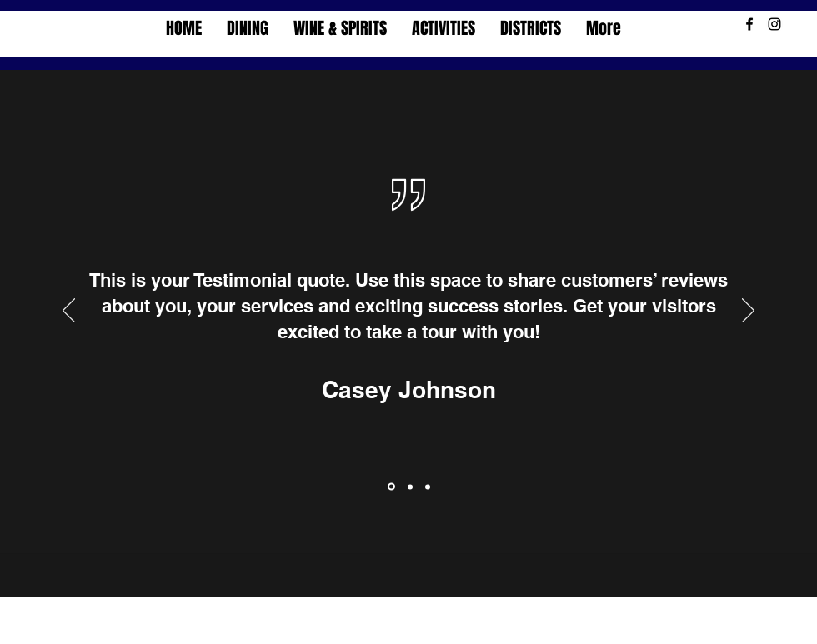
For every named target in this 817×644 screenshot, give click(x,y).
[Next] (748, 312)
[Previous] (69, 312)
